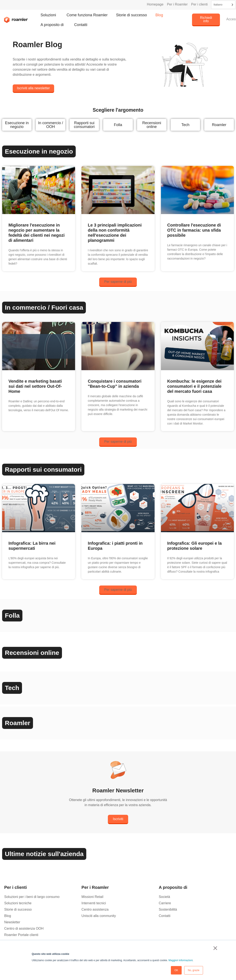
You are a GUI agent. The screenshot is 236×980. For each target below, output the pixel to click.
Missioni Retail (92, 897)
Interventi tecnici (94, 903)
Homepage (155, 4)
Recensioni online (152, 125)
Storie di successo (132, 15)
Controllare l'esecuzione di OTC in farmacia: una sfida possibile (194, 230)
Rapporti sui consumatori (84, 125)
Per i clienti (199, 4)
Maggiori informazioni (181, 960)
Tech (185, 125)
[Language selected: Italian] (223, 5)
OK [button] (176, 970)
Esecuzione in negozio (17, 125)
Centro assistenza (95, 909)
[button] (118, 282)
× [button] (215, 948)
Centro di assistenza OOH (24, 928)
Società (164, 897)
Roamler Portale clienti (21, 935)
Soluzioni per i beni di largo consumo (32, 897)
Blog (159, 15)
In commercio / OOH (51, 125)
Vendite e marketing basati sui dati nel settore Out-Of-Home (35, 386)
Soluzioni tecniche (18, 903)
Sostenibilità (168, 909)
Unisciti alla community (99, 916)
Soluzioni (49, 15)
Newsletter (12, 922)
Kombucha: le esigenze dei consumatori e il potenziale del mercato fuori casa (194, 386)
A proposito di (53, 25)
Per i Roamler (177, 4)
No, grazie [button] (194, 970)
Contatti (81, 25)
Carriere (165, 903)
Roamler (219, 125)
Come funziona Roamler (87, 15)
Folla (118, 125)
